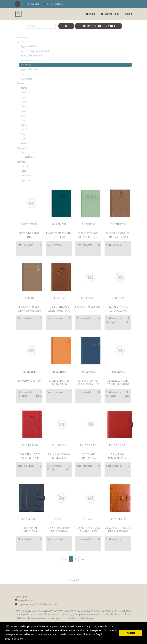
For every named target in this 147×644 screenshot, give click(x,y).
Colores (21, 83)
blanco (24, 88)
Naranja (25, 129)
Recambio (26, 175)
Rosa (23, 111)
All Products (23, 37)
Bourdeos (26, 92)
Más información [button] (15, 639)
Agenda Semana (29, 69)
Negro (24, 134)
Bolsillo (24, 166)
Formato (21, 162)
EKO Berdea (27, 79)
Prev (65, 559)
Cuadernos (22, 148)
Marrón (24, 125)
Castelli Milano (28, 157)
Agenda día (26, 65)
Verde (24, 143)
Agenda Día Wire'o (30, 46)
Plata (23, 106)
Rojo (23, 139)
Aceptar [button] (131, 633)
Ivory (23, 74)
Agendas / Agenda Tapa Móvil (35, 51)
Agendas (21, 42)
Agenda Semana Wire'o (32, 55)
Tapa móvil (26, 180)
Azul (23, 116)
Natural (25, 102)
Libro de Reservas (29, 60)
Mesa (24, 171)
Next (83, 559)
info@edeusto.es (55, 4)
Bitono (24, 120)
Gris (23, 97)
